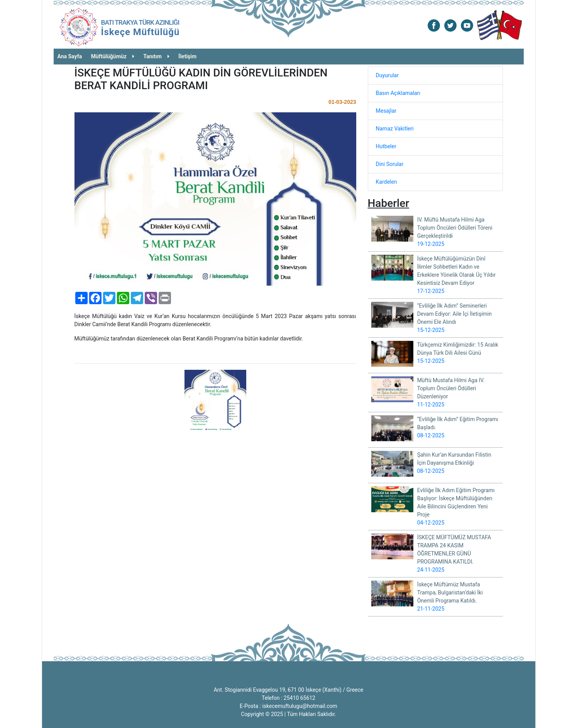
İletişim (187, 56)
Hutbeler (386, 146)
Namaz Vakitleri (395, 129)
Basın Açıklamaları (398, 93)
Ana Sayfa (70, 56)
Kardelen (387, 182)
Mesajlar (386, 111)
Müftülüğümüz (113, 56)
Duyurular (387, 75)
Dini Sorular (390, 164)
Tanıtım (156, 56)
